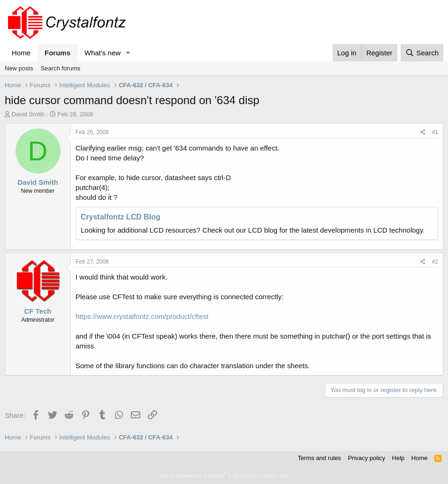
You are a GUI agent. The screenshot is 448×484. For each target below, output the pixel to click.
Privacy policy (367, 458)
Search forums (61, 68)
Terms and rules (319, 458)
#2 (435, 262)
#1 (435, 132)
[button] (128, 53)
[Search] (422, 53)
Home (21, 53)
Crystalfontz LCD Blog (121, 217)
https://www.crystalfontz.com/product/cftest (142, 316)
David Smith (28, 114)
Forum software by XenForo (224, 476)
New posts (19, 68)
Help (399, 458)
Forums (57, 53)
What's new (103, 53)
